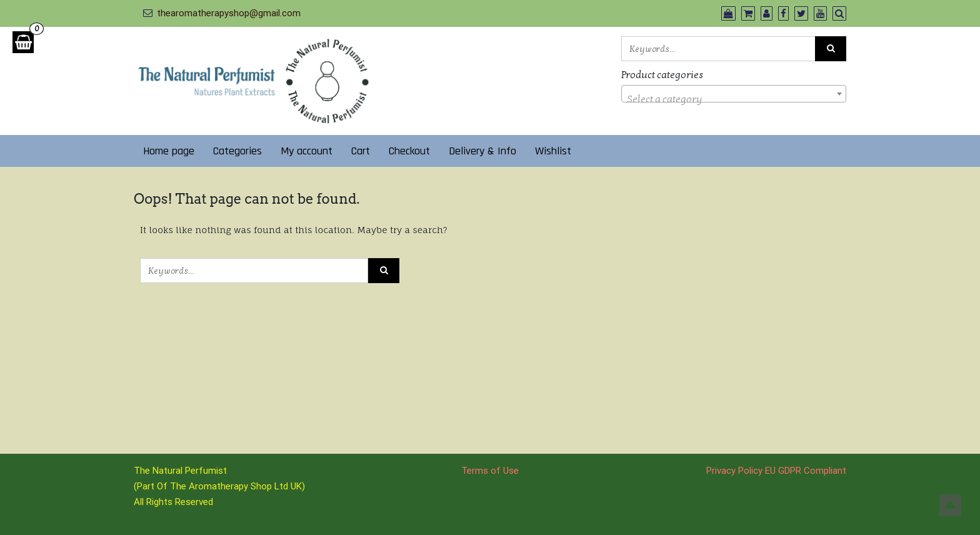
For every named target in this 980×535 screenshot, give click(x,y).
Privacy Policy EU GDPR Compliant (776, 471)
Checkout (409, 151)
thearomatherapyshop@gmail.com (229, 13)
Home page (169, 151)
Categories (237, 151)
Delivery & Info (482, 151)
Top (950, 505)
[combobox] (734, 94)
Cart (361, 151)
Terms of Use (490, 471)
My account (307, 151)
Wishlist (553, 151)
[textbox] (734, 99)
